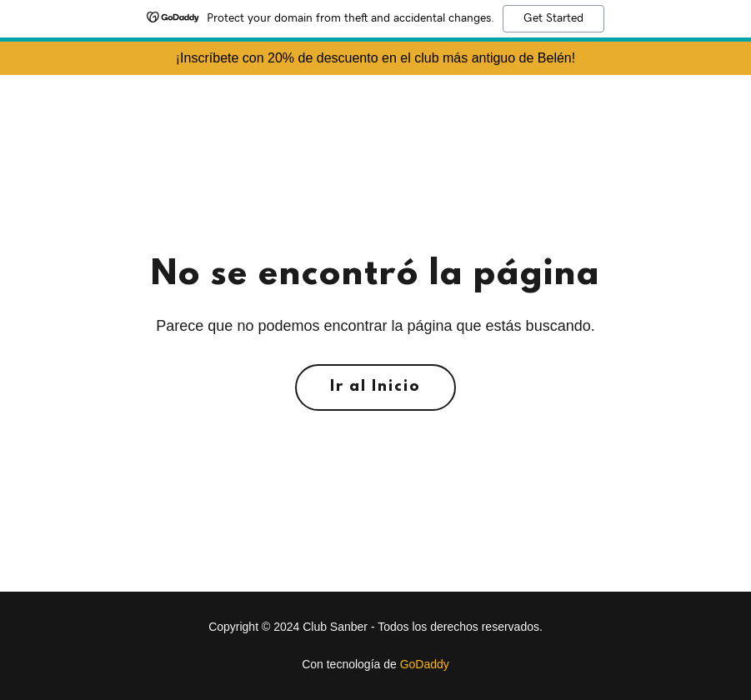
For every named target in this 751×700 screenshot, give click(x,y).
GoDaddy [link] (425, 664)
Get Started (553, 18)
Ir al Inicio (375, 387)
